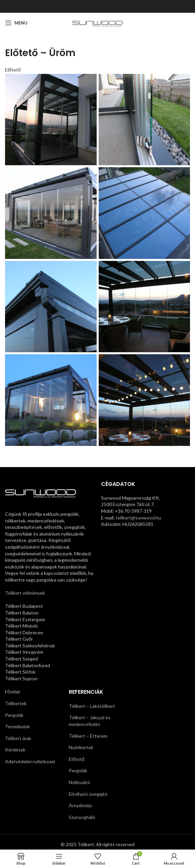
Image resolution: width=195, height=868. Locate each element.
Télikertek (16, 703)
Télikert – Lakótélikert (92, 706)
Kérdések (15, 750)
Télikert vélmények (25, 593)
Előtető (13, 70)
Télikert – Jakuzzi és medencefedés (90, 721)
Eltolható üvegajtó (88, 794)
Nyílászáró (79, 782)
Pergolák (14, 715)
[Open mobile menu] (16, 23)
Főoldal (12, 692)
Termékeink (17, 726)
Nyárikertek (81, 747)
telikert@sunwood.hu (138, 518)
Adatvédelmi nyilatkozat (30, 761)
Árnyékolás (81, 805)
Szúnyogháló (82, 817)
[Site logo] (97, 22)
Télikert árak (18, 738)
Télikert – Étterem (88, 736)
